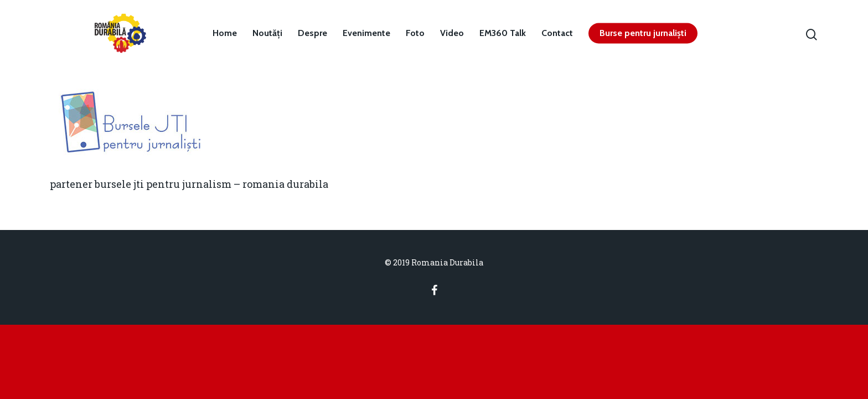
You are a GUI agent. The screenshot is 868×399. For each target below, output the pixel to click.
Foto (415, 33)
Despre (312, 33)
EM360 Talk (503, 33)
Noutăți (267, 33)
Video (452, 33)
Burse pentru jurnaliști (643, 33)
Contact (557, 33)
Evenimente (366, 33)
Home (225, 33)
